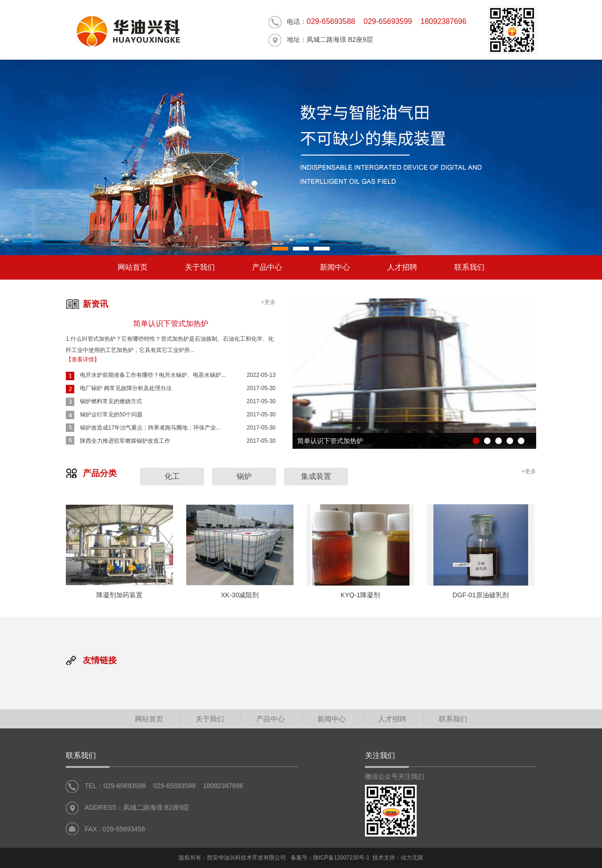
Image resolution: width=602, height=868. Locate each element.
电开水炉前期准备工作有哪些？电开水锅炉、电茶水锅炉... (153, 375)
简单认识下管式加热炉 (171, 324)
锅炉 (244, 476)
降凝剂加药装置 (119, 595)
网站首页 (133, 267)
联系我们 (469, 267)
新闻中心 (335, 267)
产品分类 (100, 473)
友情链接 (100, 660)
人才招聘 (402, 267)
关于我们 (200, 267)
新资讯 (95, 304)
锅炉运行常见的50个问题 (111, 414)
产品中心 (267, 267)
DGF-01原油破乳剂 (481, 595)
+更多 (268, 302)
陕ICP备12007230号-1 (341, 858)
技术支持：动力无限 (398, 858)
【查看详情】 (83, 360)
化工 (172, 476)
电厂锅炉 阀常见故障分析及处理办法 (126, 388)
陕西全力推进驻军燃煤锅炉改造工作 (125, 441)
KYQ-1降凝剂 (360, 595)
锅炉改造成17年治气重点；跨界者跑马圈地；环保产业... (150, 428)
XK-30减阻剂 (240, 595)
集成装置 (316, 476)
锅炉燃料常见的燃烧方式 (111, 401)
